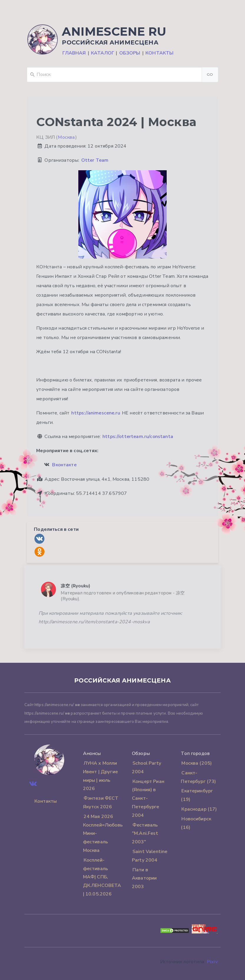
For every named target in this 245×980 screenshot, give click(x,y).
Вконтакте (64, 465)
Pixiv (212, 962)
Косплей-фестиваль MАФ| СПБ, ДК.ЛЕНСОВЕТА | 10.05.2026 (102, 877)
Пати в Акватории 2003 (144, 878)
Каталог (102, 53)
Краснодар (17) (199, 809)
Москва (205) (197, 763)
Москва (66, 137)
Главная (74, 53)
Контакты (159, 53)
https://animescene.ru (96, 413)
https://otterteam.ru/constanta (138, 437)
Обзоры (130, 53)
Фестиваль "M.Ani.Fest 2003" (145, 834)
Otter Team (95, 160)
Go (210, 74)
